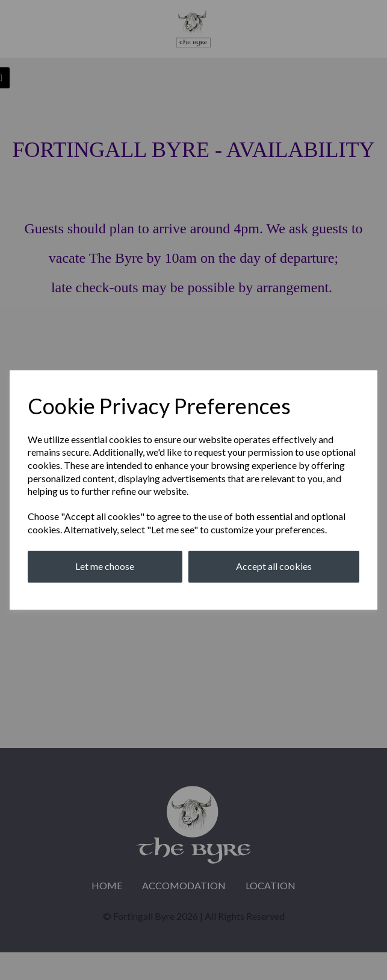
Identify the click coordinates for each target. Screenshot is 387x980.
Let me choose (105, 566)
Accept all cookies (274, 566)
